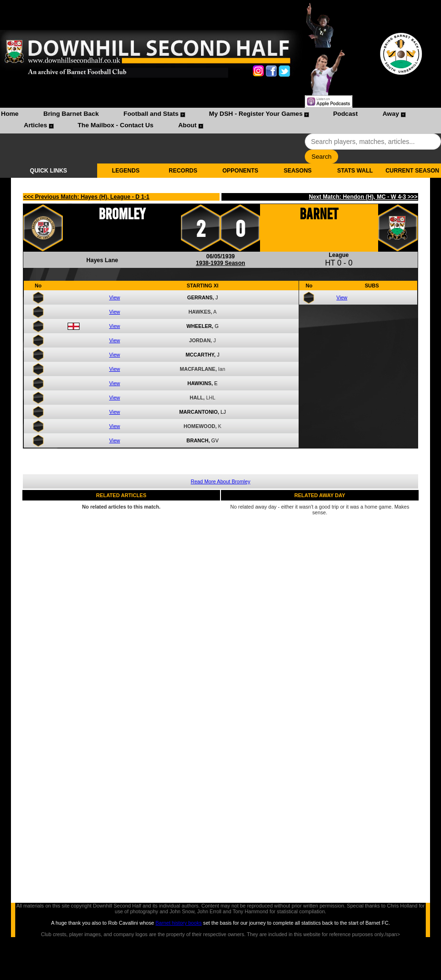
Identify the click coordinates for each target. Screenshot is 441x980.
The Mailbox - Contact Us (115, 125)
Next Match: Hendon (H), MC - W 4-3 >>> (363, 197)
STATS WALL (355, 171)
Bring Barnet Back (71, 114)
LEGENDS (126, 171)
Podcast (345, 114)
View (115, 297)
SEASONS (298, 171)
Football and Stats (151, 114)
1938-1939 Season (220, 263)
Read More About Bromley (221, 481)
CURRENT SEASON (412, 171)
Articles (35, 125)
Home (10, 114)
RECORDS (183, 171)
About (187, 125)
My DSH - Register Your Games (256, 114)
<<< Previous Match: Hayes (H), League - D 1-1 (86, 197)
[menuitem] (10, 115)
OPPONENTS (240, 171)
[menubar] (220, 121)
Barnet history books (178, 923)
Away (391, 114)
